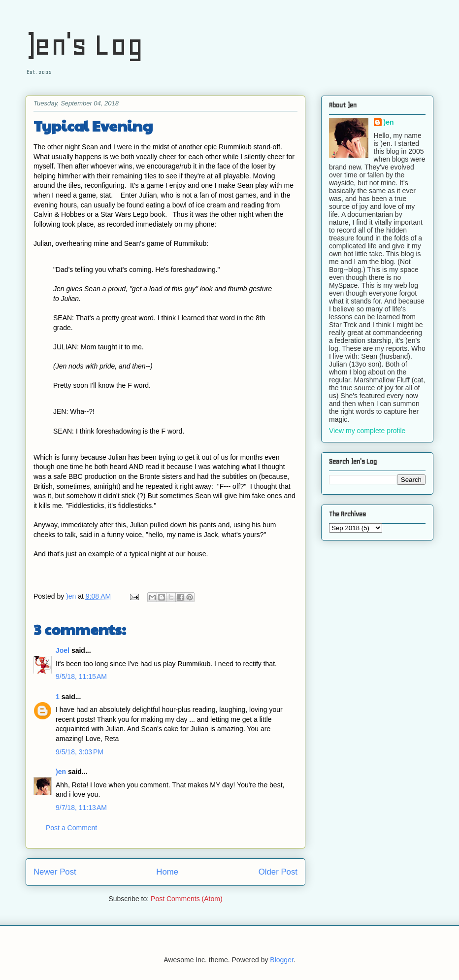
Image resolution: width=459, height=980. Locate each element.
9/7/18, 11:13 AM (81, 808)
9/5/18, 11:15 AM (81, 676)
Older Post (278, 872)
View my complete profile (367, 431)
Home (167, 872)
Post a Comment (71, 828)
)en (61, 772)
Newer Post (55, 872)
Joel (63, 650)
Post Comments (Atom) (186, 899)
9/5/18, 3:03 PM (80, 752)
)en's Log (84, 45)
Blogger (281, 960)
